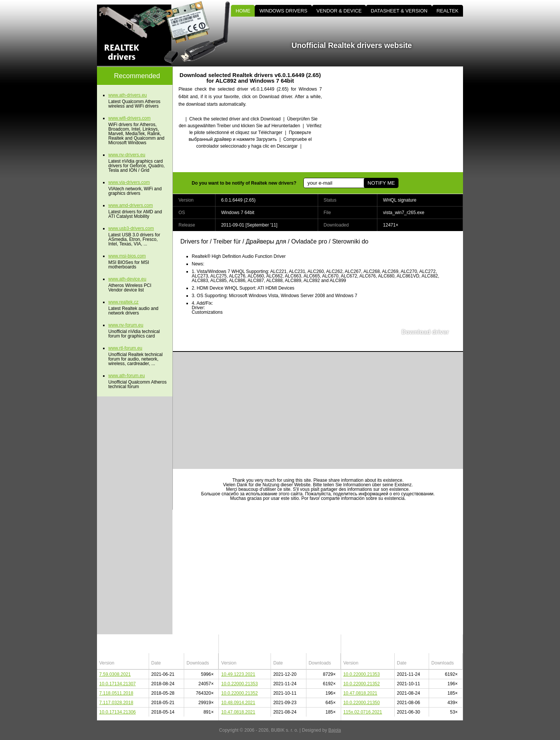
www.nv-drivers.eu (127, 155)
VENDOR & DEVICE (339, 11)
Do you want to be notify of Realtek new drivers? (244, 183)
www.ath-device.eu (127, 279)
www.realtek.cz (123, 302)
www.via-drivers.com (129, 182)
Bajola (335, 730)
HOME (243, 11)
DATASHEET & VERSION (399, 11)
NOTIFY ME (381, 183)
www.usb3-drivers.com (131, 228)
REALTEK (448, 11)
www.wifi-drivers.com (129, 118)
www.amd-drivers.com (131, 205)
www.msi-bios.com (127, 256)
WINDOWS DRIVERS (283, 11)
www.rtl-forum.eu (125, 348)
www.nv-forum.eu (126, 325)
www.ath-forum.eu (127, 376)
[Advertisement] (399, 119)
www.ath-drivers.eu (128, 95)
